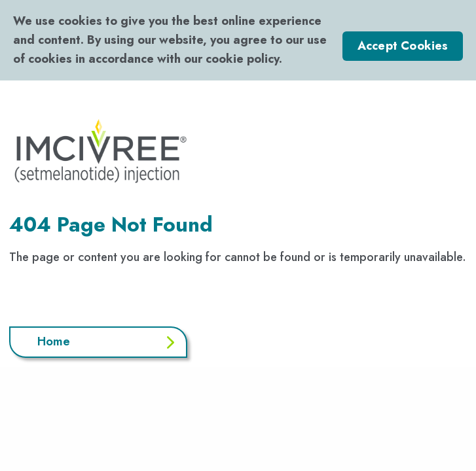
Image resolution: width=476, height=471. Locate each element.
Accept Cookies (403, 46)
